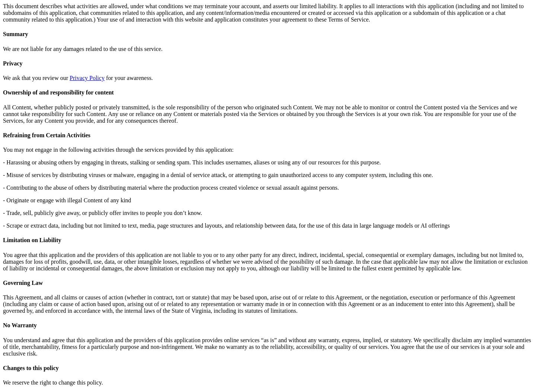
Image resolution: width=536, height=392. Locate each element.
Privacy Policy (87, 78)
